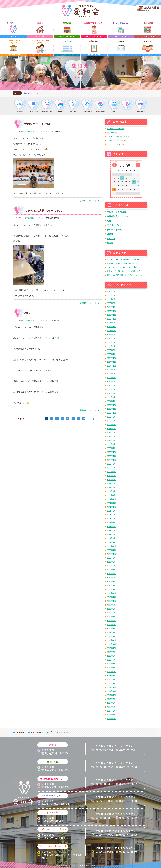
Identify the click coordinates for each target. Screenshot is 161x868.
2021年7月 (111, 519)
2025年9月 (111, 323)
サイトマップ (37, 732)
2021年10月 (112, 507)
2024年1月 (111, 401)
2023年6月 (111, 429)
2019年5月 (111, 621)
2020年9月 (111, 558)
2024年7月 (111, 378)
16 (84, 419)
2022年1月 (111, 495)
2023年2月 (111, 444)
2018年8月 (111, 656)
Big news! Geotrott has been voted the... (124, 259)
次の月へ (138, 165)
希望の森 (67, 29)
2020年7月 (111, 566)
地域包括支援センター (94, 29)
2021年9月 (111, 511)
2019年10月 (112, 601)
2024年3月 (111, 393)
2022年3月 (111, 487)
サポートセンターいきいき (13, 47)
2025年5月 (111, 338)
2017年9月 (111, 699)
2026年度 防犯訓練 (115, 129)
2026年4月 (111, 295)
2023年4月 (111, 436)
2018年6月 (111, 664)
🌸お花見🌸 (112, 133)
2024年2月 (111, 397)
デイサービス (113, 225)
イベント (111, 239)
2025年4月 (111, 342)
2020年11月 (112, 550)
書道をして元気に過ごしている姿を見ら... (125, 271)
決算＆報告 (94, 47)
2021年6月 (111, 523)
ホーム (17, 93)
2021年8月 (111, 515)
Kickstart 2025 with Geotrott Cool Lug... (123, 263)
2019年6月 (111, 617)
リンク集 (20, 732)
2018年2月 (111, 679)
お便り (121, 47)
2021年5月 (111, 527)
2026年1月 (111, 307)
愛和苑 (40, 29)
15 (134, 182)
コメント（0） (95, 201)
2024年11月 (112, 362)
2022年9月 (111, 464)
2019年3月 (111, 629)
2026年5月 (111, 291)
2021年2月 (111, 538)
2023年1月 (111, 448)
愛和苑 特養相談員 (116, 212)
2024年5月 (111, 385)
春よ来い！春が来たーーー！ (119, 136)
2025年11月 (112, 315)
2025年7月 (111, 331)
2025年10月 (112, 319)
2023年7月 (111, 425)
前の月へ (115, 165)
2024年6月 (111, 382)
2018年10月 (112, 648)
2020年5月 (111, 574)
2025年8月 (111, 327)
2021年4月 (111, 530)
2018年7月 (111, 660)
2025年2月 (111, 350)
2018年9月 (111, 652)
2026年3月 (111, 299)
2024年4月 (111, 389)
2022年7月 (111, 472)
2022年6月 (111, 476)
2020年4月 (111, 578)
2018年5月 (111, 668)
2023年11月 (112, 409)
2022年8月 (111, 468)
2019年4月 (111, 625)
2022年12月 (112, 452)
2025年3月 (111, 346)
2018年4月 (111, 672)
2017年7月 (111, 707)
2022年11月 (112, 456)
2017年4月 (111, 719)
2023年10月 (112, 413)
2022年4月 (111, 483)
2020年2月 (111, 585)
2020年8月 (111, 562)
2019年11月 (112, 597)
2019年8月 (111, 609)
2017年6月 (111, 711)
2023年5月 (111, 432)
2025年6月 (111, 335)
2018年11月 (112, 644)
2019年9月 (111, 605)
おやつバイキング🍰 (115, 144)
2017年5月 (111, 715)
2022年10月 (112, 460)
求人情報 (148, 47)
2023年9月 (111, 417)
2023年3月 (111, 440)
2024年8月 (111, 374)
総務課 (110, 234)
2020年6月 (111, 570)
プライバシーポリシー (60, 732)
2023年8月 (111, 421)
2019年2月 (111, 632)
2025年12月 (112, 311)
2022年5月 (111, 480)
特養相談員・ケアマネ (35, 131)
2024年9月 (111, 370)
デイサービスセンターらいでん (40, 47)
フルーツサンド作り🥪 (116, 140)
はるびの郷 (67, 47)
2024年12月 (112, 358)
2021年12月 (112, 499)
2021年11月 (112, 503)
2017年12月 (112, 687)
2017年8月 (111, 703)
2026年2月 (111, 303)
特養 (109, 221)
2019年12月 (112, 593)
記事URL (83, 201)
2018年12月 (112, 640)
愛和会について (13, 29)
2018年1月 (111, 683)
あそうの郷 (148, 29)
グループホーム (114, 230)
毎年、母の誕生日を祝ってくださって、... (125, 275)
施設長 (110, 243)
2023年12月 (112, 405)
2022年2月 (111, 491)
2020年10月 (112, 554)
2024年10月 (112, 366)
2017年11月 (112, 691)
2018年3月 (111, 676)
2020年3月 (111, 582)
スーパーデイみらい (121, 29)
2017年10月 (112, 695)
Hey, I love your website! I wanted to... (123, 267)
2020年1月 (111, 589)
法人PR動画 (148, 9)
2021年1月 (111, 542)
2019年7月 (111, 613)
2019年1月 (111, 636)
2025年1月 (111, 354)
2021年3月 (111, 534)
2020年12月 (112, 546)
